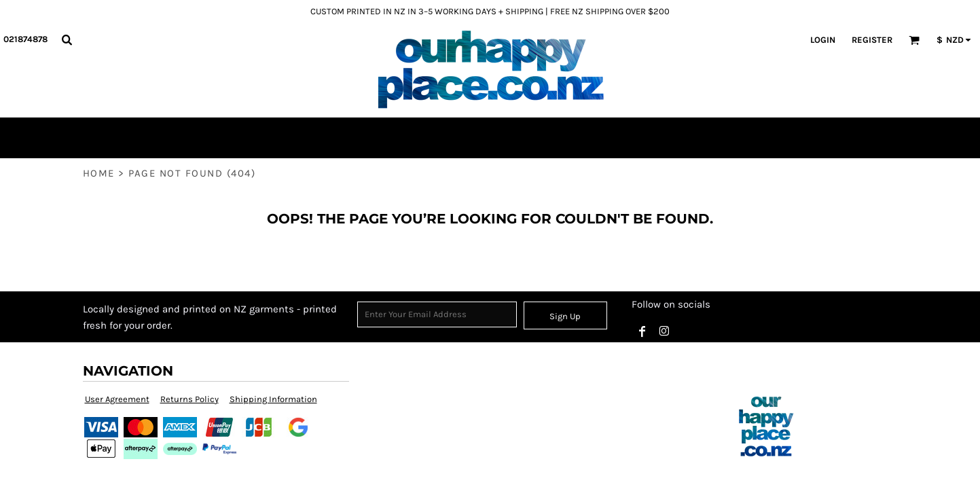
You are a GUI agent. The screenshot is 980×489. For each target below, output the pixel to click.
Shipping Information (273, 399)
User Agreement (117, 399)
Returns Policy (189, 399)
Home (99, 173)
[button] (67, 39)
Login (823, 40)
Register (872, 40)
